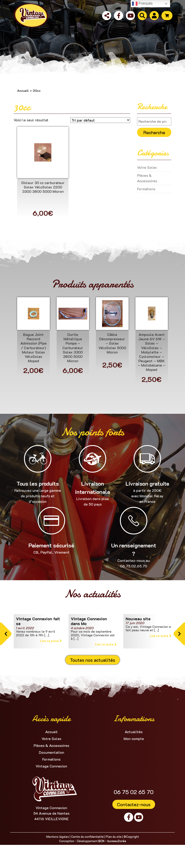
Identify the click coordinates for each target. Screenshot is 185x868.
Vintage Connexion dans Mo (89, 621)
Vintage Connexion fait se (38, 621)
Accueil (23, 91)
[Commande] (100, 120)
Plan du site (114, 837)
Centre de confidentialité (87, 837)
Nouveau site (138, 619)
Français (142, 4)
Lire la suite (51, 641)
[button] (6, 634)
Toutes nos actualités (92, 660)
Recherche (154, 132)
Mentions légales (58, 837)
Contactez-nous (134, 804)
